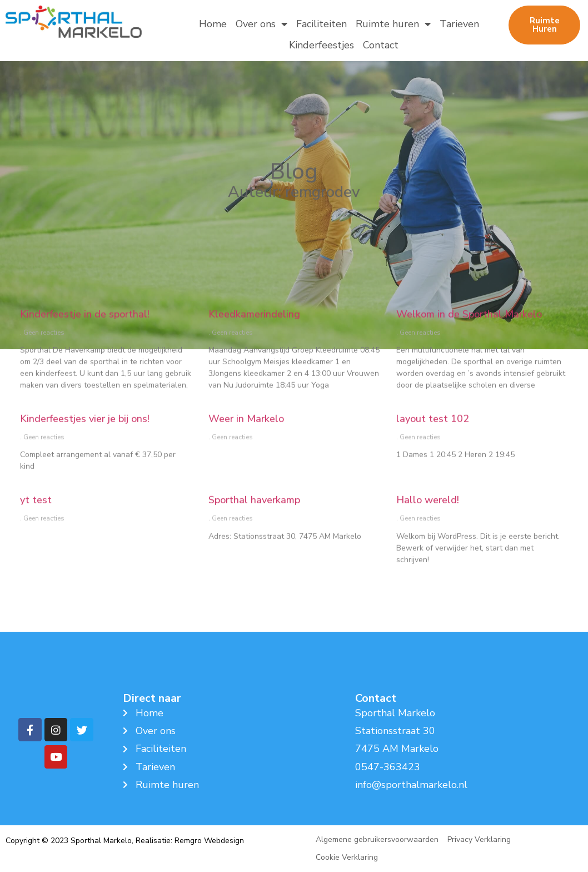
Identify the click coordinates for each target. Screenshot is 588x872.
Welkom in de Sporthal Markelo (469, 336)
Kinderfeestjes (322, 45)
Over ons (261, 24)
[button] (544, 25)
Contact (381, 45)
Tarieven (459, 24)
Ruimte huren (393, 24)
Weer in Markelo (246, 440)
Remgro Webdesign (209, 841)
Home (213, 24)
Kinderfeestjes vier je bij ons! (85, 440)
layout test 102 (433, 440)
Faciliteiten (322, 24)
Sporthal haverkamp (254, 522)
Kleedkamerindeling (254, 336)
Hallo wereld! (428, 522)
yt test (36, 522)
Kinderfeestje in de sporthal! (85, 336)
